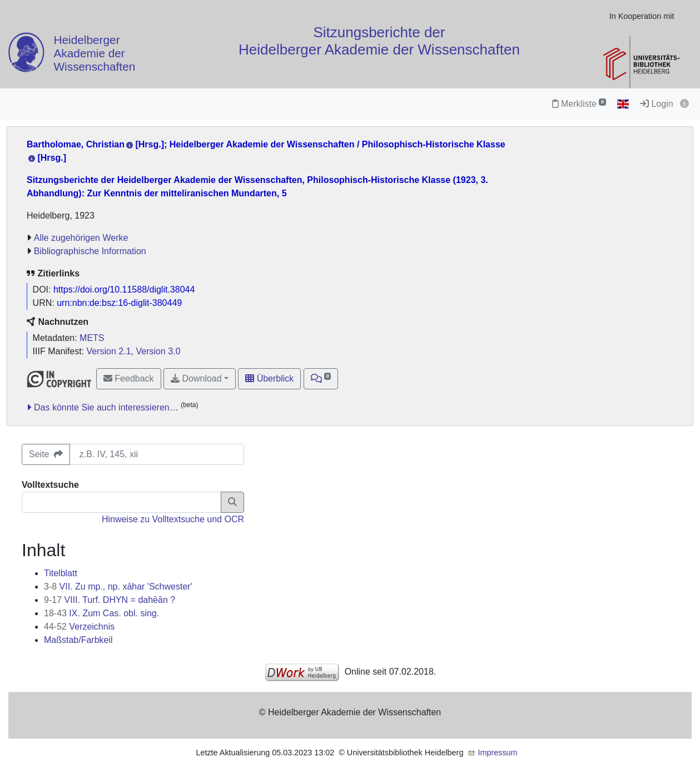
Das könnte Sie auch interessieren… (106, 407)
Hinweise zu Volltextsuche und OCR (173, 519)
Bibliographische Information (90, 251)
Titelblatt (61, 573)
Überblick (269, 378)
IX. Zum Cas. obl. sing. (101, 613)
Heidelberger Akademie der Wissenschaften (94, 54)
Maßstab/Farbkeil (78, 640)
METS (92, 338)
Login (657, 104)
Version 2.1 (109, 351)
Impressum (497, 753)
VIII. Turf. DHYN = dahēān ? (110, 600)
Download (196, 378)
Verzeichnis (79, 627)
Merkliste (579, 104)
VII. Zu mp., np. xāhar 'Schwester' (118, 587)
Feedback (129, 378)
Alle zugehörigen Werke (81, 238)
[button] (321, 379)
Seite (46, 454)
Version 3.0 (158, 351)
